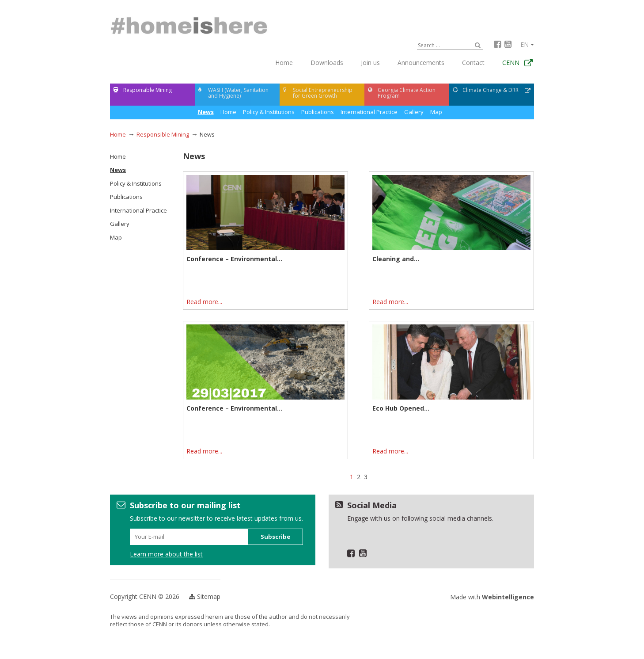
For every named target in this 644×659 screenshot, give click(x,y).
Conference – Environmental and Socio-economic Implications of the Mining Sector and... (265, 263)
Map (436, 112)
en (527, 44)
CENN (511, 63)
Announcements (421, 63)
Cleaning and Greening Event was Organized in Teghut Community (447, 263)
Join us (370, 63)
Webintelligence (508, 597)
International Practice (369, 112)
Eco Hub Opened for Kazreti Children (430, 409)
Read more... (204, 302)
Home (284, 63)
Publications (318, 112)
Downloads (327, 63)
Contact (473, 63)
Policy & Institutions (269, 112)
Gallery (414, 112)
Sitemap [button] (205, 596)
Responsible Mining (163, 134)
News (228, 112)
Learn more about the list (166, 554)
